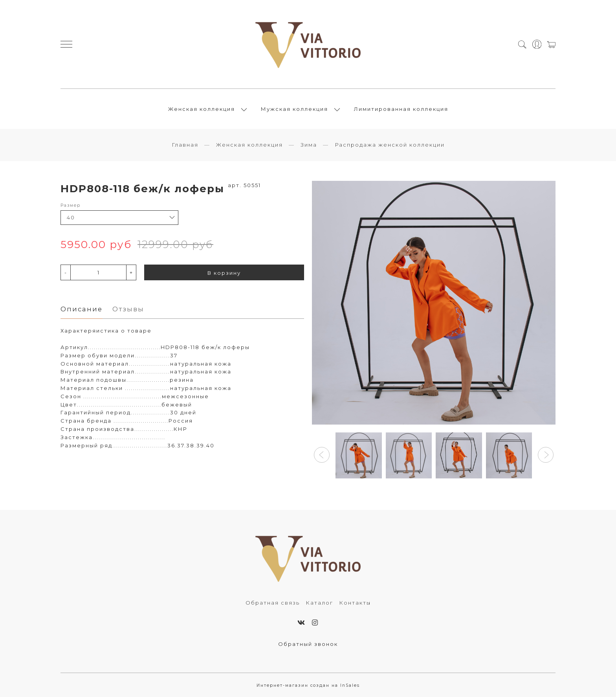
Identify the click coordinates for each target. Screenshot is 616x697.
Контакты (355, 603)
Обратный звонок (308, 644)
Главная (185, 145)
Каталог (319, 603)
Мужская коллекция (294, 109)
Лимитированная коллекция (401, 109)
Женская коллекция (202, 109)
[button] (322, 455)
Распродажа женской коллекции (390, 145)
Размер (71, 205)
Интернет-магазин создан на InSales (308, 685)
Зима (309, 145)
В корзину (224, 273)
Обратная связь (273, 603)
